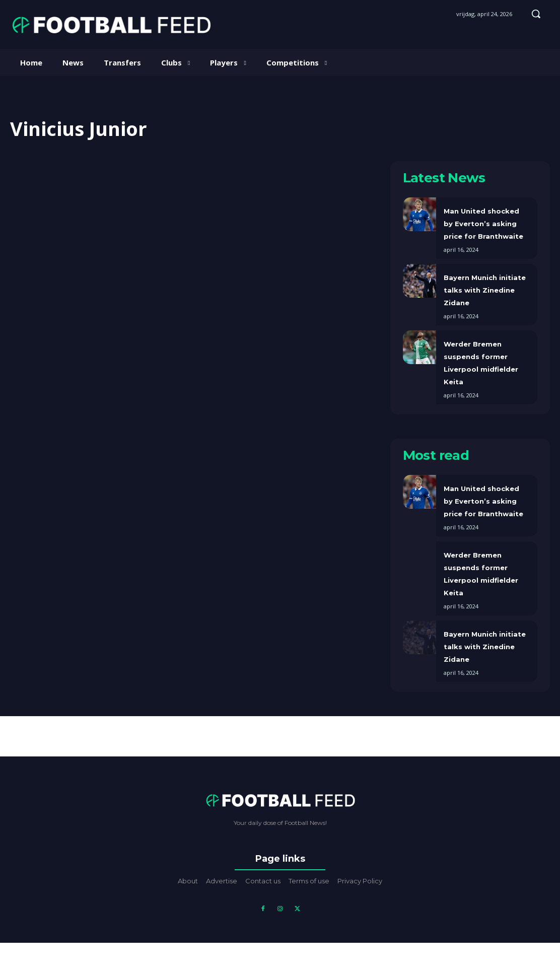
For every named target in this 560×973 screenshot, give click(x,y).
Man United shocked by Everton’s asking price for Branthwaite (483, 224)
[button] (536, 14)
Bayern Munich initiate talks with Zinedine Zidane (485, 290)
